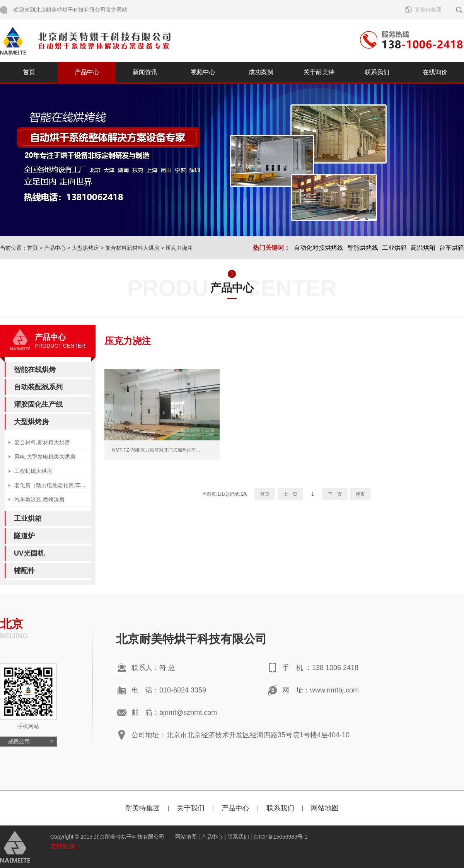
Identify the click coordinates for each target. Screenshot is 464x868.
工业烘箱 (394, 248)
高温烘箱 (423, 248)
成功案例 (261, 72)
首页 (29, 72)
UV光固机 (29, 553)
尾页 (360, 494)
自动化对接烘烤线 (319, 248)
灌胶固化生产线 (38, 404)
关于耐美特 (319, 72)
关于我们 (191, 808)
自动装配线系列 (38, 387)
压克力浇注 (179, 248)
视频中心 (203, 72)
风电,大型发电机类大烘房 (45, 457)
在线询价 (435, 72)
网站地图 (325, 808)
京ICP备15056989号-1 (280, 837)
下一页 (335, 494)
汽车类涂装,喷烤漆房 (39, 500)
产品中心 (87, 72)
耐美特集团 (428, 10)
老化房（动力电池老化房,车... (50, 485)
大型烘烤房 (85, 248)
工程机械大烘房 (33, 471)
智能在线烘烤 (35, 370)
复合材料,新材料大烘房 (42, 442)
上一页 (290, 494)
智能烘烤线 (363, 248)
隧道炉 (24, 536)
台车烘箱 (452, 248)
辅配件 (24, 571)
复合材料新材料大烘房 (132, 248)
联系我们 (377, 72)
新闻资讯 (145, 72)
